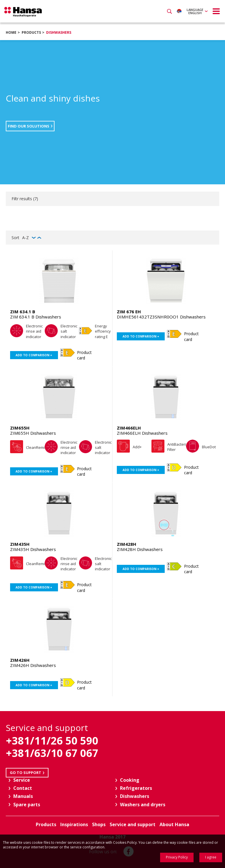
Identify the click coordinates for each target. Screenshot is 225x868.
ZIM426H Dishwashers (33, 665)
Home (11, 32)
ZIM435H (20, 544)
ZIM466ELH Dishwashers (142, 433)
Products (31, 32)
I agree (211, 857)
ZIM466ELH (129, 428)
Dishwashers (59, 32)
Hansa (23, 12)
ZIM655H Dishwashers (33, 433)
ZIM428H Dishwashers (140, 549)
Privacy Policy (177, 857)
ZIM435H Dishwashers (33, 549)
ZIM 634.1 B (23, 312)
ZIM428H (126, 544)
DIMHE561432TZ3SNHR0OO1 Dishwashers (161, 317)
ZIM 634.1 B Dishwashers (36, 317)
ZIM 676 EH (129, 312)
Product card (84, 355)
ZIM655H (20, 428)
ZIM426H (20, 660)
